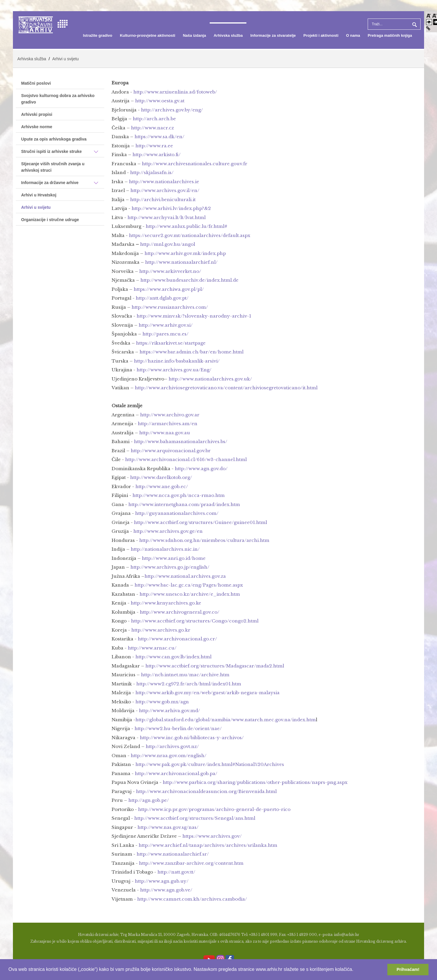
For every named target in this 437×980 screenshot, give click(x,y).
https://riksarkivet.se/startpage (171, 343)
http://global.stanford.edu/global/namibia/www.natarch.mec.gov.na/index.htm (226, 720)
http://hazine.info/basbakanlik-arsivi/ (177, 361)
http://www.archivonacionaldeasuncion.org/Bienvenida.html (206, 791)
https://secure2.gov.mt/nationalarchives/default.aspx (190, 235)
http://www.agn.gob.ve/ (166, 890)
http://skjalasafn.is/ (152, 172)
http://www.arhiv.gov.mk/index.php (185, 253)
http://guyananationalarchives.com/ (177, 513)
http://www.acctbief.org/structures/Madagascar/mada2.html (215, 666)
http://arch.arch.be (154, 119)
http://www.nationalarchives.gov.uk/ (210, 379)
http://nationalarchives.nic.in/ (165, 549)
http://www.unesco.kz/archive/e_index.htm (190, 594)
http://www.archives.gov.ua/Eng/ (174, 370)
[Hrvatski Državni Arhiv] (36, 24)
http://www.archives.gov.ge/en (168, 531)
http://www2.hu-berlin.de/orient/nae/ (178, 728)
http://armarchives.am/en (168, 424)
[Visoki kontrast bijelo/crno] (429, 22)
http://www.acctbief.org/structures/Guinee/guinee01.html (200, 522)
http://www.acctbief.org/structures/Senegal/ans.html (195, 818)
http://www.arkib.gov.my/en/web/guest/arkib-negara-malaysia (207, 693)
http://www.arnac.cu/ (152, 648)
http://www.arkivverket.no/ (170, 271)
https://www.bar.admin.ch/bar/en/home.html (191, 352)
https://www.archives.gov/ (212, 836)
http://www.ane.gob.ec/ (162, 486)
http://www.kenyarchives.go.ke (166, 603)
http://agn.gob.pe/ (149, 800)
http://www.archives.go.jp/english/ (170, 567)
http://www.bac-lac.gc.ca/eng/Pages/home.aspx (189, 585)
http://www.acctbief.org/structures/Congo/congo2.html (195, 621)
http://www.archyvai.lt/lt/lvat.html (167, 217)
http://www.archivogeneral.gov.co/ (180, 612)
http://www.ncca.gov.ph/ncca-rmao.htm (179, 495)
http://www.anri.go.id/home (174, 558)
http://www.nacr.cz (152, 128)
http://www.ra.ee (154, 146)
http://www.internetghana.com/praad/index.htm (184, 504)
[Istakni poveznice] (428, 28)
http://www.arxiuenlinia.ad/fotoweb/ (175, 92)
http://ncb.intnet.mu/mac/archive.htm (185, 675)
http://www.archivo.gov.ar (170, 415)
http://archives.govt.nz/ (172, 746)
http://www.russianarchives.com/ (170, 307)
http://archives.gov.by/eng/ (172, 110)
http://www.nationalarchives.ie (164, 182)
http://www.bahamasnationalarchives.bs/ (181, 441)
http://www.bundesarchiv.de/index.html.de (189, 280)
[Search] (394, 24)
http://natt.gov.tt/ (176, 872)
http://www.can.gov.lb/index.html (173, 657)
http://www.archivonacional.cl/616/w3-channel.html (186, 459)
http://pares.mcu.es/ (165, 334)
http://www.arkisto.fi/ (157, 155)
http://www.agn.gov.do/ (201, 469)
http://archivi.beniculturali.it (163, 199)
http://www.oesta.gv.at (160, 101)
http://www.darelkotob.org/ (161, 477)
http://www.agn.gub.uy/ (162, 881)
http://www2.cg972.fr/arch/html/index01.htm (189, 684)
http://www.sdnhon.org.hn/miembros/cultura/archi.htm (204, 540)
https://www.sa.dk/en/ (159, 137)
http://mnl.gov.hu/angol (168, 244)
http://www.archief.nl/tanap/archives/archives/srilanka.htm (208, 845)
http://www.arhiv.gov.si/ (166, 325)
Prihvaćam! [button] (408, 969)
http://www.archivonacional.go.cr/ (177, 639)
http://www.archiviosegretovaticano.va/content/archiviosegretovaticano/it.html (226, 388)
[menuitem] (98, 36)
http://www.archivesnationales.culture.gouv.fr (195, 164)
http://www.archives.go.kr (161, 630)
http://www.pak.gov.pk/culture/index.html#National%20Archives (210, 764)
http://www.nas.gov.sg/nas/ (168, 827)
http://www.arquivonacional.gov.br (171, 451)
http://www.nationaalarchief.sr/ (173, 854)
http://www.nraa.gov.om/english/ (169, 756)
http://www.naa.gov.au (165, 433)
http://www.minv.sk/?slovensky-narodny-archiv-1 (194, 316)
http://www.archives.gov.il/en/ (165, 190)
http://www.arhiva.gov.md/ (169, 711)
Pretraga (414, 24)
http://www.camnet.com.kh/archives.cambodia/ (192, 899)
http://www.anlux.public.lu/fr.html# (186, 226)
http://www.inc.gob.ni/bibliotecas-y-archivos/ (192, 738)
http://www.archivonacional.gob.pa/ (176, 773)
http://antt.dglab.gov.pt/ (162, 298)
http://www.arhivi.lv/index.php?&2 (171, 208)
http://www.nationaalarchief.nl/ (181, 262)
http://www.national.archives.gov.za (185, 576)
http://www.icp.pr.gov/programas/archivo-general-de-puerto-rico (214, 809)
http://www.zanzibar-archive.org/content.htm (191, 863)
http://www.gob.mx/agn (162, 702)
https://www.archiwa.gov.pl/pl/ (169, 289)
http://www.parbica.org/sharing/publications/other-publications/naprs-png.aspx (255, 782)
